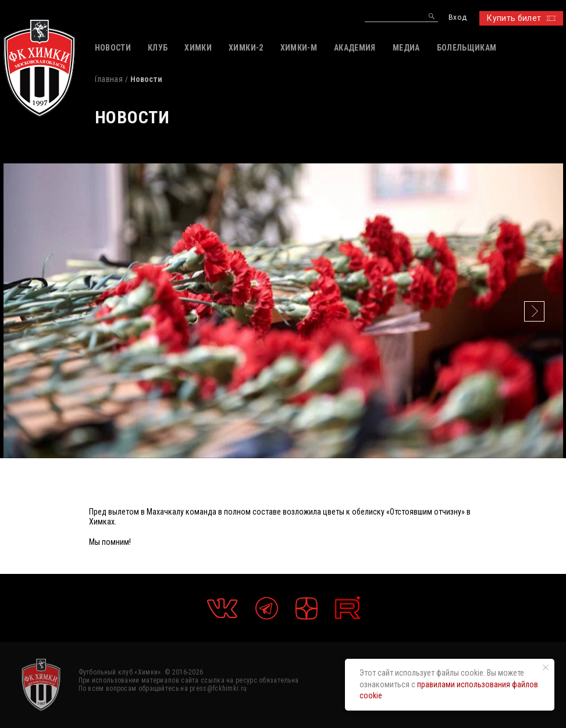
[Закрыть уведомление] (546, 668)
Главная (109, 79)
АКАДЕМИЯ (355, 48)
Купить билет (521, 18)
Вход (458, 18)
